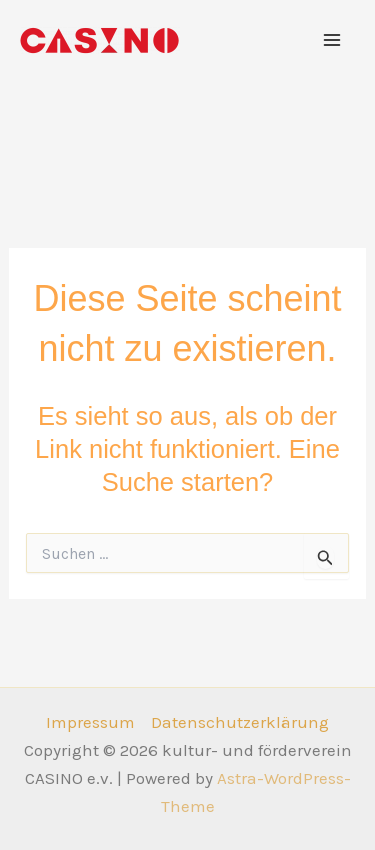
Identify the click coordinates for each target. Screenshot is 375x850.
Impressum (90, 722)
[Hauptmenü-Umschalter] (333, 40)
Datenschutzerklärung (240, 722)
